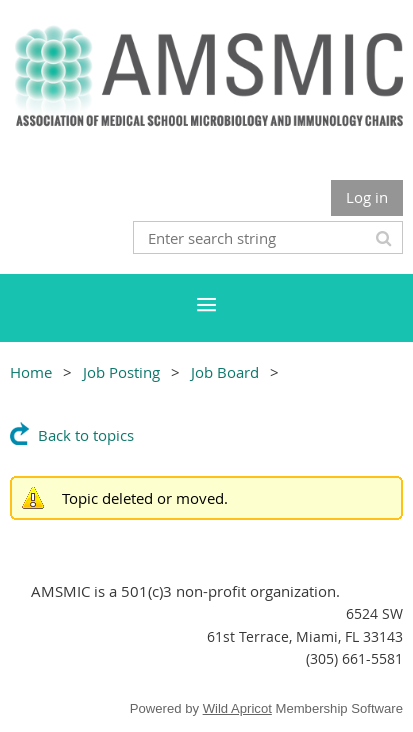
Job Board (225, 372)
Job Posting (121, 372)
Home (31, 372)
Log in (367, 197)
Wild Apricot (237, 708)
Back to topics (86, 435)
